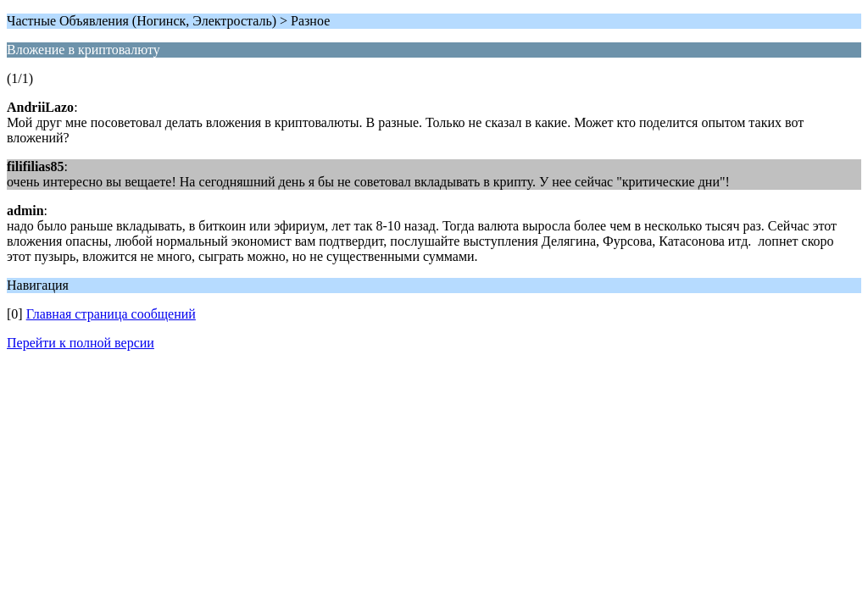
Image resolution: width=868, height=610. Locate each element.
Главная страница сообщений (111, 314)
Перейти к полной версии (81, 343)
